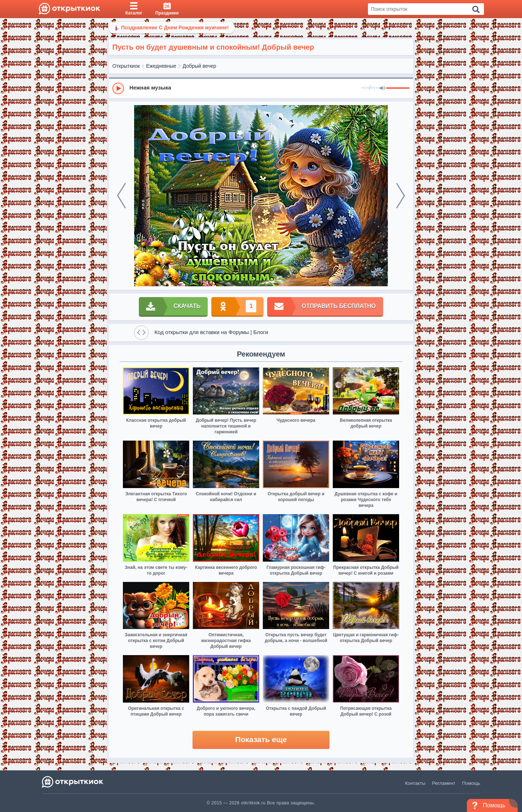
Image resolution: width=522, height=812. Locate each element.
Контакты (415, 783)
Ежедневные (161, 66)
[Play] (118, 88)
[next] (401, 196)
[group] (261, 88)
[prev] (121, 196)
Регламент (444, 783)
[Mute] (382, 88)
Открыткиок (126, 66)
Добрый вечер (199, 66)
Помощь (471, 783)
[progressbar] (398, 88)
